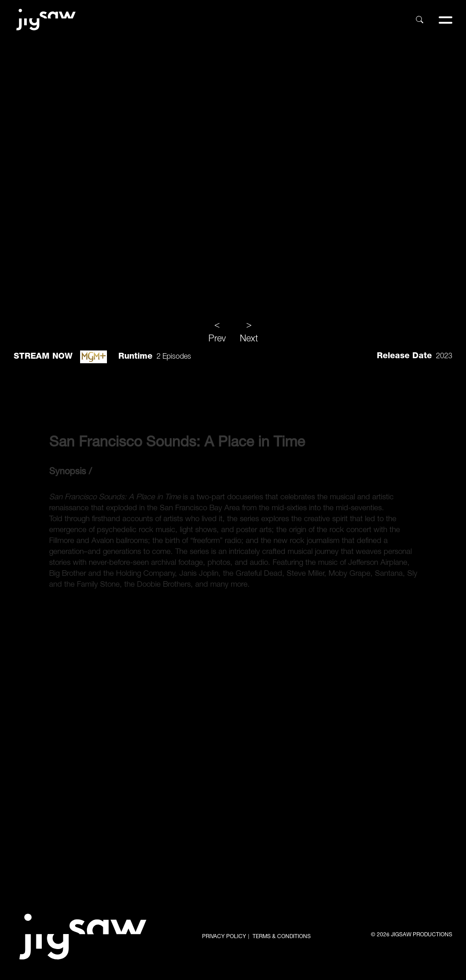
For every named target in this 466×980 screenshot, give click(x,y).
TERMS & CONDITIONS (282, 937)
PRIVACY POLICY (224, 937)
